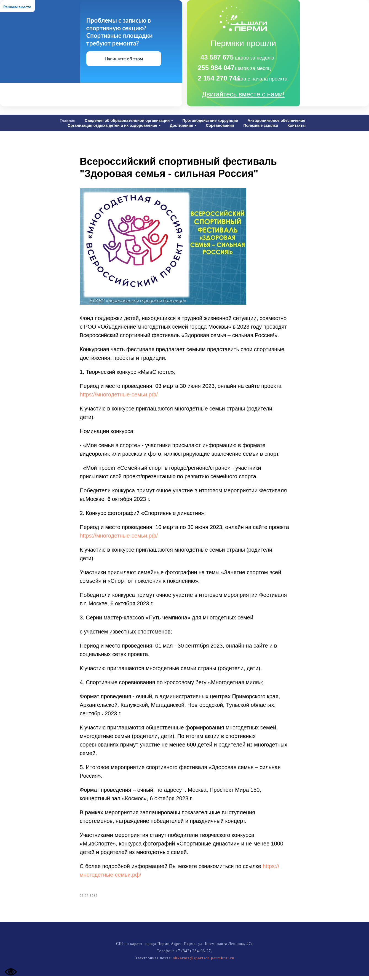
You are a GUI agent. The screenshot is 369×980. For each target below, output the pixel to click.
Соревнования (220, 125)
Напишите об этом (124, 59)
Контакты (296, 125)
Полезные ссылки (261, 125)
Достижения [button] (182, 125)
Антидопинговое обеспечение (276, 120)
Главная (67, 120)
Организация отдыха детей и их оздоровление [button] (112, 125)
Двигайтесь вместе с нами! (243, 94)
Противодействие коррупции (210, 120)
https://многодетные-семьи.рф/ (119, 397)
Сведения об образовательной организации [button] (127, 120)
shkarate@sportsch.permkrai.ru (204, 962)
